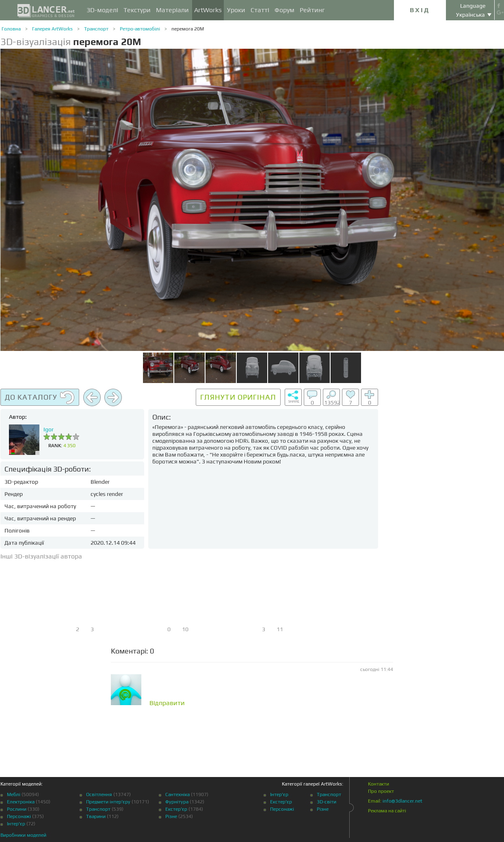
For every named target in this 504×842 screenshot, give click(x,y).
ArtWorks (208, 10)
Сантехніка (177, 794)
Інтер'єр (16, 824)
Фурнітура (177, 802)
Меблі (14, 794)
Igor (49, 429)
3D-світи (327, 802)
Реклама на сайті (387, 811)
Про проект (381, 791)
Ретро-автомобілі (140, 29)
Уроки (236, 10)
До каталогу (40, 398)
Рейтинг (312, 10)
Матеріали (172, 10)
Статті (260, 10)
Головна (11, 29)
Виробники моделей (23, 835)
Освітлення (99, 794)
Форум (284, 10)
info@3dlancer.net (402, 801)
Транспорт (96, 29)
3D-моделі (102, 10)
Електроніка (21, 802)
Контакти (379, 784)
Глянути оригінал (238, 397)
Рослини (17, 809)
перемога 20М (188, 29)
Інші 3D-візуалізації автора (41, 556)
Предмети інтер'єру (108, 802)
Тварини (96, 816)
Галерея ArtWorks (52, 29)
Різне (171, 816)
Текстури (137, 10)
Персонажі (19, 816)
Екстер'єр (176, 809)
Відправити (167, 703)
